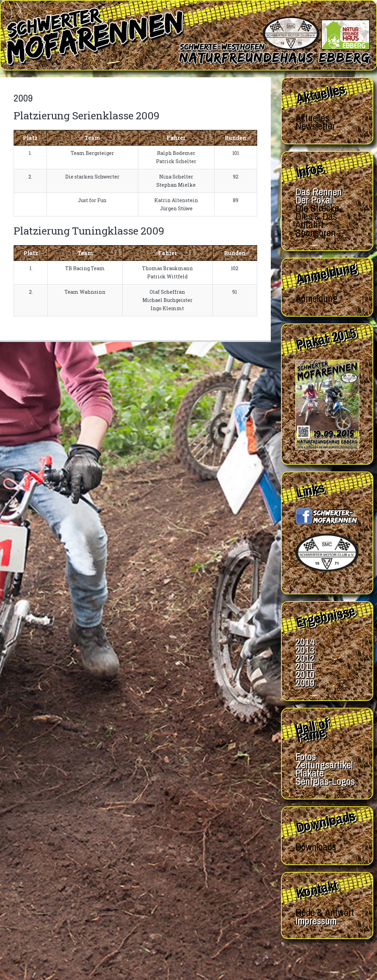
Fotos (306, 756)
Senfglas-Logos (325, 781)
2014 (305, 641)
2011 (305, 666)
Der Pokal (314, 200)
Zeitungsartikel (324, 765)
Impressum (316, 921)
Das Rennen (319, 191)
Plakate (310, 773)
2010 (305, 674)
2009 (305, 683)
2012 (305, 658)
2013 (305, 650)
